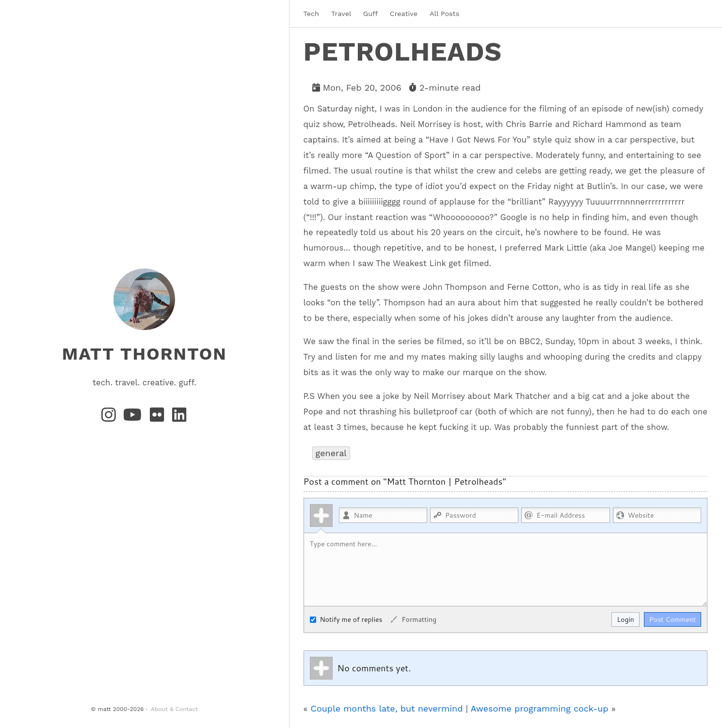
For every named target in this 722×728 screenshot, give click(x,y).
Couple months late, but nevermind (387, 708)
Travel (341, 14)
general (331, 452)
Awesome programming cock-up (539, 708)
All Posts (444, 14)
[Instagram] (111, 418)
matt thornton (144, 353)
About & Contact (174, 709)
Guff (370, 14)
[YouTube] (135, 418)
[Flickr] (159, 418)
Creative (404, 14)
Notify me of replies (346, 619)
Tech (311, 14)
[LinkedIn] (180, 418)
